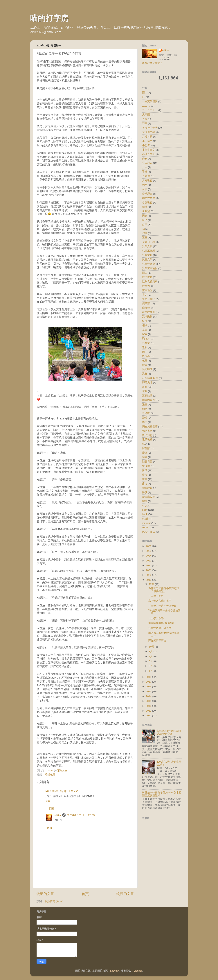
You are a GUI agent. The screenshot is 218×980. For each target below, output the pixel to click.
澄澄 (145, 418)
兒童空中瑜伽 (150, 268)
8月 (151, 651)
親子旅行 (147, 435)
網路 (145, 409)
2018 (149, 677)
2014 (149, 696)
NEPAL (146, 527)
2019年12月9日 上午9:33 (64, 791)
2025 (149, 551)
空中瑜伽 (147, 290)
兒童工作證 (149, 251)
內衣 (145, 158)
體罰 (145, 501)
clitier (58, 815)
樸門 (145, 422)
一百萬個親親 (150, 101)
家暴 (145, 334)
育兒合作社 (149, 299)
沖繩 (145, 233)
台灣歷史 (147, 194)
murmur (146, 523)
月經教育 (147, 180)
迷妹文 (146, 343)
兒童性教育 (149, 264)
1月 (151, 671)
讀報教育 (147, 488)
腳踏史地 (147, 382)
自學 (145, 224)
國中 (145, 352)
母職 (145, 207)
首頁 (85, 894)
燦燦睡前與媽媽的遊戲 (161, 623)
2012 (149, 706)
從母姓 (146, 356)
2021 (149, 570)
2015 (149, 691)
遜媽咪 (146, 413)
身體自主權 (149, 242)
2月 (151, 666)
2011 (149, 711)
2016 (149, 687)
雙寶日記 (147, 462)
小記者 (146, 145)
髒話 (145, 492)
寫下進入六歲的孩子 (160, 601)
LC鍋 (145, 519)
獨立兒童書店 (150, 427)
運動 (145, 391)
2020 (149, 575)
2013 (149, 701)
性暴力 (146, 286)
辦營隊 (146, 448)
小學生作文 (149, 150)
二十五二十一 (150, 110)
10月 (152, 647)
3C (144, 97)
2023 (149, 561)
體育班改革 (149, 497)
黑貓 (145, 374)
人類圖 (146, 115)
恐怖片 (146, 339)
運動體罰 (147, 396)
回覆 (48, 801)
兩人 (145, 93)
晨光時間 (147, 369)
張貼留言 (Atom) (54, 901)
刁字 (145, 123)
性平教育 (147, 277)
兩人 (145, 273)
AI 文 (145, 506)
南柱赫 (146, 308)
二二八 (146, 106)
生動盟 (146, 211)
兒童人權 (147, 246)
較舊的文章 (125, 894)
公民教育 (147, 163)
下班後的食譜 (150, 128)
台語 (145, 189)
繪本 (145, 479)
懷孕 (145, 470)
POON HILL (149, 532)
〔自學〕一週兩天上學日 (162, 606)
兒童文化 (147, 255)
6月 (151, 661)
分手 (145, 167)
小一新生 (147, 141)
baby (145, 510)
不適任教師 (149, 154)
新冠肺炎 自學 (150, 378)
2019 (149, 580)
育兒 (145, 295)
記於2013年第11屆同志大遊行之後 (169, 732)
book (145, 514)
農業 (145, 387)
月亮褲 (146, 176)
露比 (145, 484)
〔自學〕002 (155, 596)
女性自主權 (149, 132)
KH (47, 791)
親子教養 (147, 440)
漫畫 (145, 404)
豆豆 (145, 238)
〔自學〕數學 (156, 618)
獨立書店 (147, 431)
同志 (145, 216)
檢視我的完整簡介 (152, 63)
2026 (149, 546)
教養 (145, 365)
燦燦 (145, 453)
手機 (145, 172)
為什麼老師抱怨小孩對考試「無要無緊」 (164, 590)
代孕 (145, 185)
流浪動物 (147, 317)
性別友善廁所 (150, 282)
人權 (145, 119)
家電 (145, 330)
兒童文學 (147, 260)
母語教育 (50, 775)
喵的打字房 (49, 18)
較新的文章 (45, 894)
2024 (149, 556)
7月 (151, 656)
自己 (145, 220)
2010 (149, 716)
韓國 (145, 457)
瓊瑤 (145, 475)
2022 (149, 565)
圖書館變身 (149, 400)
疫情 (145, 321)
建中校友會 (149, 312)
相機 (145, 325)
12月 (152, 584)
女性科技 (147, 137)
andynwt (115, 971)
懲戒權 (146, 466)
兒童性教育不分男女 (160, 628)
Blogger (138, 971)
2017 (149, 682)
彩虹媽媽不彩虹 (157, 641)
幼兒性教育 (149, 198)
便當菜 (146, 303)
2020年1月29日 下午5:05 (81, 815)
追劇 (145, 347)
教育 (145, 361)
